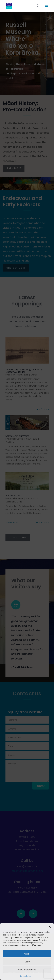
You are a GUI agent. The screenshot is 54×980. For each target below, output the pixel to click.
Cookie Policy (26, 976)
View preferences (27, 970)
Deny (27, 962)
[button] (50, 927)
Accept (27, 954)
